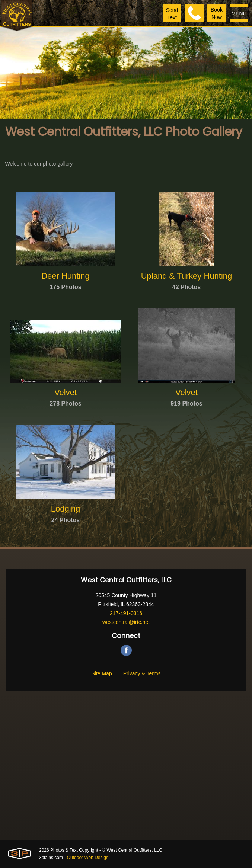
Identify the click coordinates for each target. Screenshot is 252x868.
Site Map (101, 673)
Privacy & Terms (142, 673)
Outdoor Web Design (88, 858)
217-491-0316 (126, 613)
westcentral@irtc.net (126, 622)
